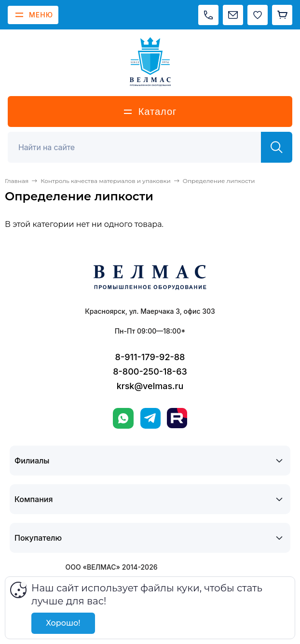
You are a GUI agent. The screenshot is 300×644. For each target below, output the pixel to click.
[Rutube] (177, 418)
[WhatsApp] (123, 418)
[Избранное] (258, 15)
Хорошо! (63, 623)
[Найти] (277, 147)
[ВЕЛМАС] (150, 62)
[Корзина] (282, 15)
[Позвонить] (208, 15)
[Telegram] (150, 418)
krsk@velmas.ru (150, 386)
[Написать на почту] (233, 15)
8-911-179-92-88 (150, 357)
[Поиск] (140, 147)
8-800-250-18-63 (150, 371)
